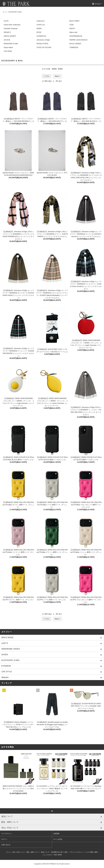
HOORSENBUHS (76, 36)
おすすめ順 (46, 69)
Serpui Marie (8, 47)
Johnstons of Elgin (43, 40)
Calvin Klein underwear (12, 25)
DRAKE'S (7, 32)
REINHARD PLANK (11, 44)
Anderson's (41, 21)
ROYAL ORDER (75, 44)
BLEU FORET (75, 21)
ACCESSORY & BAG (15, 12)
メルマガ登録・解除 (91, 852)
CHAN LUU (41, 25)
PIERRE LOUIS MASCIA (78, 40)
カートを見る (58, 839)
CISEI (72, 25)
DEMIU (39, 29)
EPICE (39, 32)
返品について (45, 852)
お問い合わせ (6, 845)
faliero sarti (73, 32)
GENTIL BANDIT (10, 36)
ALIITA (6, 21)
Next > (57, 76)
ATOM (60, 855)
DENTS (72, 29)
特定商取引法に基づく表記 (59, 852)
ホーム (5, 12)
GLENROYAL (41, 36)
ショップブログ (47, 855)
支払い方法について (18, 852)
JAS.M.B (7, 40)
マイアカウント (7, 834)
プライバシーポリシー (76, 852)
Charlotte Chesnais (11, 29)
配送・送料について (33, 852)
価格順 (54, 69)
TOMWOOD (74, 47)
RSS (55, 855)
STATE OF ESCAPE (44, 47)
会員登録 (56, 834)
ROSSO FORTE (42, 44)
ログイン (4, 839)
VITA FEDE (8, 51)
